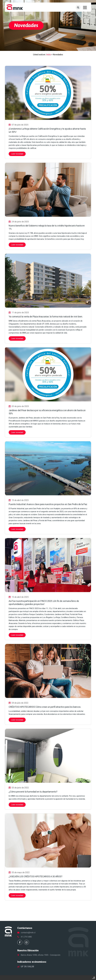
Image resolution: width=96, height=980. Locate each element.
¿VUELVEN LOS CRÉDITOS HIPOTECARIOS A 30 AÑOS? (36, 876)
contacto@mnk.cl (28, 933)
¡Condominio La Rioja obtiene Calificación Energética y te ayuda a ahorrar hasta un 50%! (47, 130)
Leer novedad (17, 154)
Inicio (48, 55)
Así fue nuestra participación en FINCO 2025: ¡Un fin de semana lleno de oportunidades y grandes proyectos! (44, 603)
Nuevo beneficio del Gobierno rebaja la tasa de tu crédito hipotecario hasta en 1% (47, 227)
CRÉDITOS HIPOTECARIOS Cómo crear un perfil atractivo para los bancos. (45, 707)
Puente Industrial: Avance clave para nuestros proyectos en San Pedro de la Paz (48, 504)
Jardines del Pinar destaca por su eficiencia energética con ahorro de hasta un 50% (47, 412)
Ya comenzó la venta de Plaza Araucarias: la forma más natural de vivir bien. (46, 317)
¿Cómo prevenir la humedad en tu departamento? (33, 792)
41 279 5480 (26, 937)
